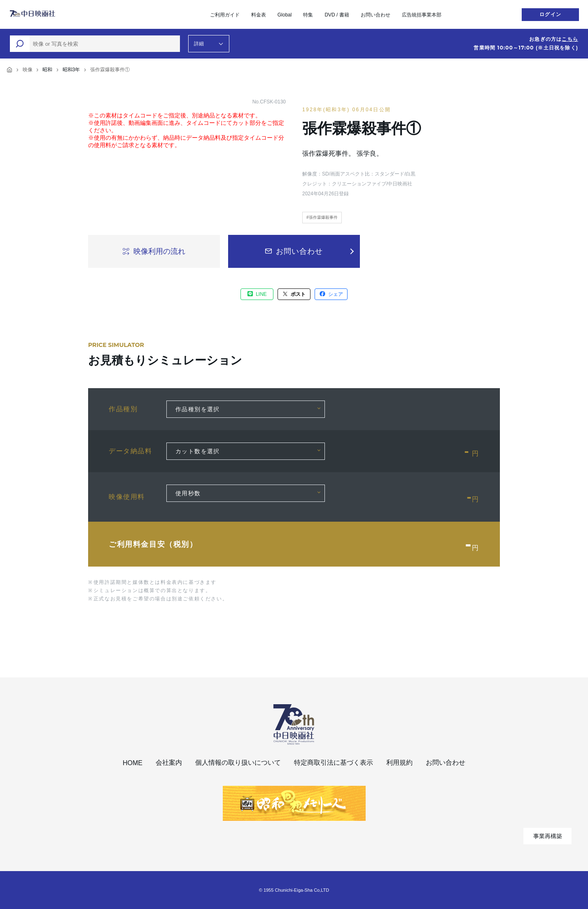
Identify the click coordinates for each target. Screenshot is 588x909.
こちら (570, 39)
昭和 (47, 70)
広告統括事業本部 (422, 15)
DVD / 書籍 (337, 15)
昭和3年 (71, 70)
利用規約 (399, 763)
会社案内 (169, 763)
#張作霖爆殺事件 (322, 217)
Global (285, 15)
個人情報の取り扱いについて (238, 763)
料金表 (259, 15)
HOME (133, 763)
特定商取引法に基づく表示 (334, 763)
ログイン (550, 14)
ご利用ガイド (225, 15)
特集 (308, 15)
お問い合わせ (376, 15)
